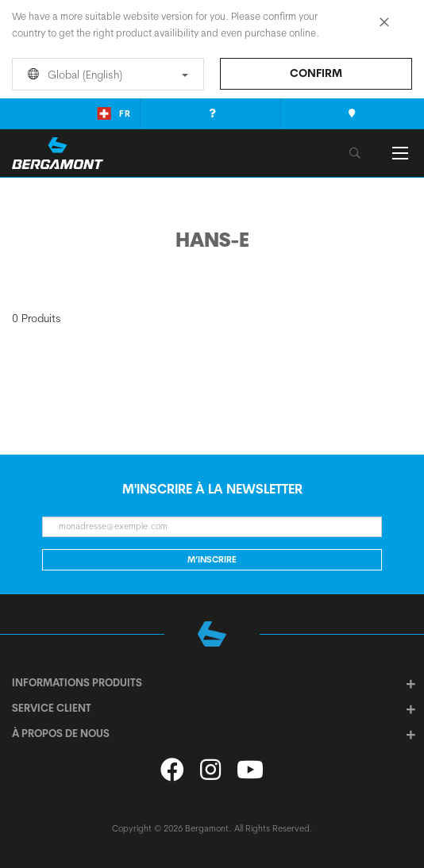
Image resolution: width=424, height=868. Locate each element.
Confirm (316, 73)
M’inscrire (212, 559)
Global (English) (105, 75)
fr (114, 113)
